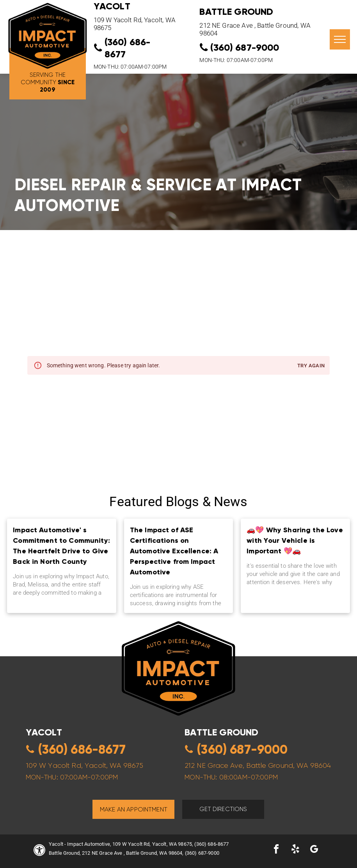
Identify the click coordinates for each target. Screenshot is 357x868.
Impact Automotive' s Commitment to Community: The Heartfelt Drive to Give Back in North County (61, 546)
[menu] (340, 39)
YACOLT (112, 6)
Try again (311, 366)
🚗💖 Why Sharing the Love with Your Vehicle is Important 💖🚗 (295, 540)
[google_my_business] (314, 850)
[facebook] (276, 850)
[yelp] (295, 850)
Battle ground (221, 732)
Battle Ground (236, 12)
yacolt (44, 732)
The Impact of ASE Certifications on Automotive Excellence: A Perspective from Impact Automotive (174, 551)
